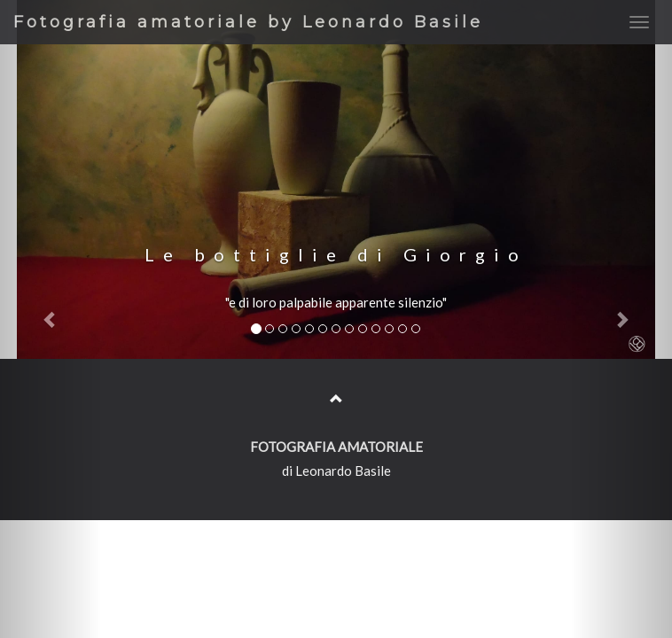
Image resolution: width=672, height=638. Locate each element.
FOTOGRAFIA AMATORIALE (336, 447)
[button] (51, 319)
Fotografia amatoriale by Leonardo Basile (248, 22)
